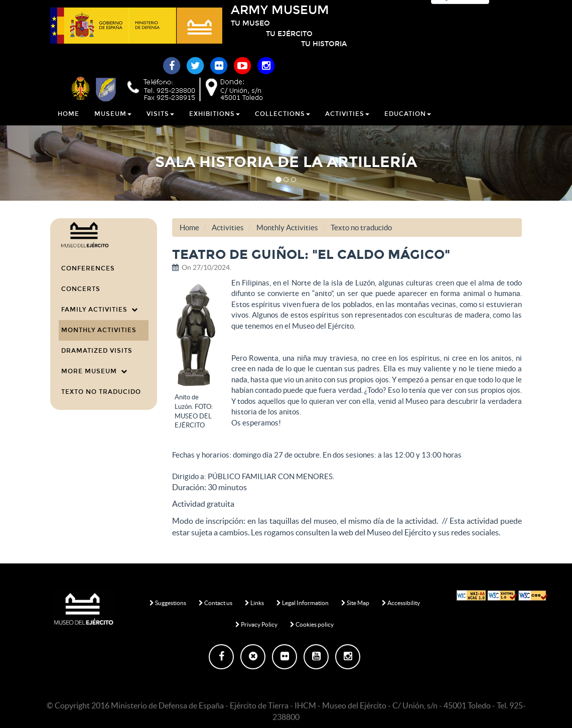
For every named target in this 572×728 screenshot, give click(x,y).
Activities (347, 125)
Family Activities (100, 310)
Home (68, 125)
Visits (160, 125)
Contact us (216, 603)
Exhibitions (214, 125)
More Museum (94, 371)
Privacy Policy (256, 624)
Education (408, 125)
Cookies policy (312, 624)
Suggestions (168, 603)
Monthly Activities (99, 330)
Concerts (81, 289)
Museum (113, 125)
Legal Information (303, 603)
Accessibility (401, 603)
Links (254, 603)
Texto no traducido (101, 392)
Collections (282, 125)
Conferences (88, 268)
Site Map (355, 603)
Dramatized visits (97, 351)
